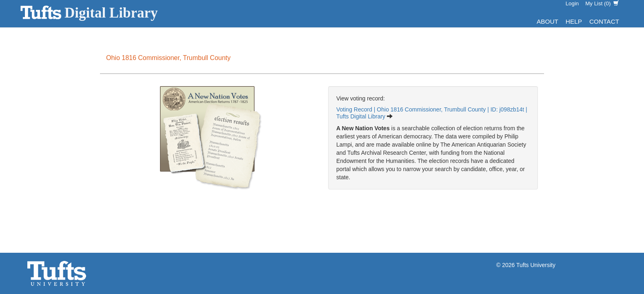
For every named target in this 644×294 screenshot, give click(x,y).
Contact (604, 21)
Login (572, 3)
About (547, 21)
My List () (602, 3)
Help (574, 21)
